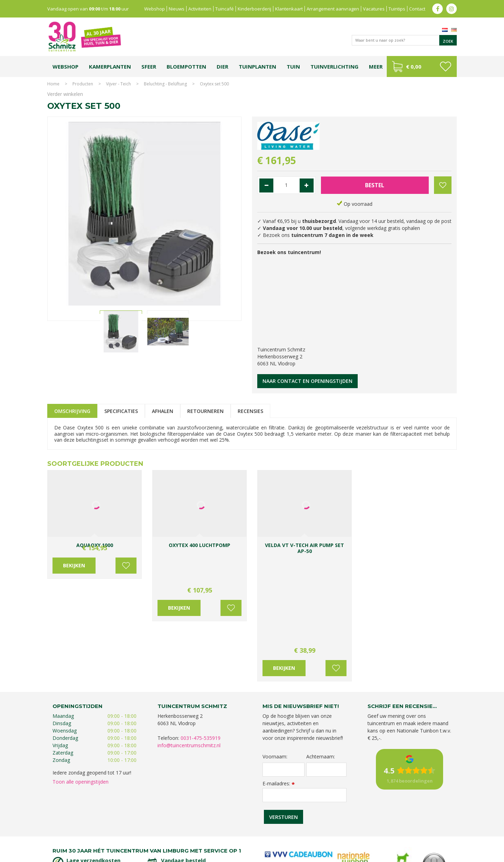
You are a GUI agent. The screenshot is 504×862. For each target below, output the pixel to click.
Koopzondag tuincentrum (124, 830)
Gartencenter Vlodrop (353, 830)
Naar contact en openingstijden (307, 381)
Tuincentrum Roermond (340, 837)
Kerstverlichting (433, 830)
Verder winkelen (65, 94)
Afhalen (163, 411)
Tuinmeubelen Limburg (291, 837)
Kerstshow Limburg (397, 830)
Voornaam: (275, 666)
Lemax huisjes (153, 837)
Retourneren (205, 411)
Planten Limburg (168, 830)
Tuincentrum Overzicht (435, 855)
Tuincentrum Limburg (75, 830)
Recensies (250, 411)
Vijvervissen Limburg (190, 837)
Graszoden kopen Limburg (239, 837)
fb (437, 9)
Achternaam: (321, 666)
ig (451, 9)
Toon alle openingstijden (80, 691)
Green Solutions (393, 855)
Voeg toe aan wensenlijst (126, 578)
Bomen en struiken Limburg (214, 830)
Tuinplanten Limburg (264, 830)
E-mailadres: (279, 693)
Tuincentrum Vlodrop (308, 830)
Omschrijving (72, 411)
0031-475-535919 (201, 648)
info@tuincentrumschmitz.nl (189, 655)
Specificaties (121, 411)
